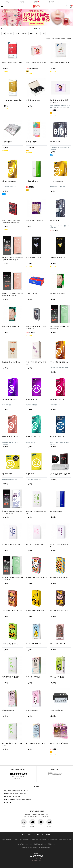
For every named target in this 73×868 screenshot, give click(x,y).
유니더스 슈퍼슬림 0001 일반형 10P (12, 100)
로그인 (7, 2)
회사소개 (30, 834)
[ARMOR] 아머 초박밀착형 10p (11, 362)
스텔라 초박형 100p (8, 142)
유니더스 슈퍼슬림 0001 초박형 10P (12, 62)
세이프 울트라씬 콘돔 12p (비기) (59, 611)
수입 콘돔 (17, 33)
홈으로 (24, 834)
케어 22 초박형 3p (7, 474)
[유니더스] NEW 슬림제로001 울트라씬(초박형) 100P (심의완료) (13, 259)
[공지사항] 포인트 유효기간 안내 (12, 796)
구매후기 (37, 2)
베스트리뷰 (51, 2)
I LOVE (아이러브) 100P (57, 710)
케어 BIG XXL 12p (55, 220)
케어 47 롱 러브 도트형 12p (10, 436)
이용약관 (37, 834)
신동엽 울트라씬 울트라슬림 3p (35, 220)
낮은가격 (58, 38)
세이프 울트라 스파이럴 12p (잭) (59, 577)
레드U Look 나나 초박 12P (34, 644)
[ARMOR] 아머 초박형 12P (58, 258)
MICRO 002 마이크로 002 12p (11, 544)
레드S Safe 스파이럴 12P (33, 677)
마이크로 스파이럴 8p (32, 181)
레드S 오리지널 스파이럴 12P (11, 677)
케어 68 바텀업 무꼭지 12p (10, 399)
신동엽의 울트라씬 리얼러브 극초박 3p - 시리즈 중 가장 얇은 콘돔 (12, 221)
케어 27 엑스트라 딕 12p (57, 436)
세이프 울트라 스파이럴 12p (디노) (12, 611)
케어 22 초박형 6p (31, 474)
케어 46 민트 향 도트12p (33, 436)
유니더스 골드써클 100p (33, 100)
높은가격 (63, 38)
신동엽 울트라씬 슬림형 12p (58, 293)
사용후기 (69, 38)
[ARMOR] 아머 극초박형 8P (34, 258)
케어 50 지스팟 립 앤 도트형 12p (59, 362)
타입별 (32, 33)
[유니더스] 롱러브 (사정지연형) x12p (60, 62)
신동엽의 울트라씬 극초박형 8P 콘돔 (36, 62)
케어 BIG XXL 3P (55, 142)
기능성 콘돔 (25, 33)
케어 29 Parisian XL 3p (57, 181)
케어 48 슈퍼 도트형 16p (57, 399)
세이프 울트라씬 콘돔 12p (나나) (35, 611)
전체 (3, 33)
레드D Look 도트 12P (32, 710)
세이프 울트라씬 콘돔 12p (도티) (11, 644)
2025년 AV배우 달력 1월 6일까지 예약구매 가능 (16, 791)
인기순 (52, 38)
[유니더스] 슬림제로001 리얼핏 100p (60, 474)
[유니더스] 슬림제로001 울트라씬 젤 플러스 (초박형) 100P (12, 512)
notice (36, 786)
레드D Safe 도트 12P (8, 710)
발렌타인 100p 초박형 (32, 293)
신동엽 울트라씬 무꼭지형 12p (11, 326)
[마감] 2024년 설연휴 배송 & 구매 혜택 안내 (15, 794)
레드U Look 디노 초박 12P (58, 644)
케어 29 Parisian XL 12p (9, 181)
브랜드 (43, 33)
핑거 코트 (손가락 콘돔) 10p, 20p (59, 743)
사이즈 (37, 33)
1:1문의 (66, 2)
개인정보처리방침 (46, 834)
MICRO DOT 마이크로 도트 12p (35, 544)
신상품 (48, 38)
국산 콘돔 (10, 33)
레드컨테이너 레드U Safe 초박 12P (36, 743)
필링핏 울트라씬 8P (32, 142)
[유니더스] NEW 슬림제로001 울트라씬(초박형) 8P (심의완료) (13, 294)
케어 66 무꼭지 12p (32, 399)
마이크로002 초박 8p (56, 511)
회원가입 (22, 2)
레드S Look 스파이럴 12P (57, 677)
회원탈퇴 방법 (7, 802)
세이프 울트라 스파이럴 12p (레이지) (36, 577)
